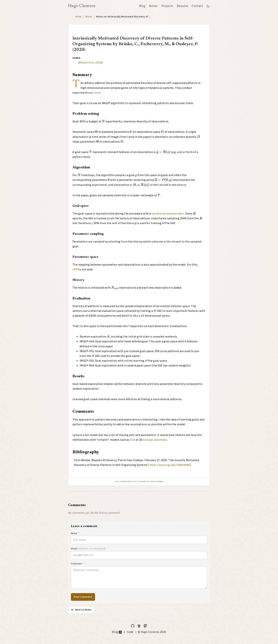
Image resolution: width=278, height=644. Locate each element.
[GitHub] (133, 626)
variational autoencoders (168, 214)
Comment (77, 564)
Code (130, 632)
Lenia (97, 93)
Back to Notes (81, 610)
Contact (197, 6)
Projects (167, 6)
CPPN (76, 269)
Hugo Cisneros (82, 6)
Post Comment (83, 597)
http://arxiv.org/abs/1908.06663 (170, 465)
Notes (153, 6)
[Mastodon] (145, 626)
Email (88, 549)
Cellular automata (155, 440)
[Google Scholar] (139, 626)
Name (75, 533)
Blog (142, 6)
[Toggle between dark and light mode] (208, 6)
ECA (132, 440)
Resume (182, 6)
